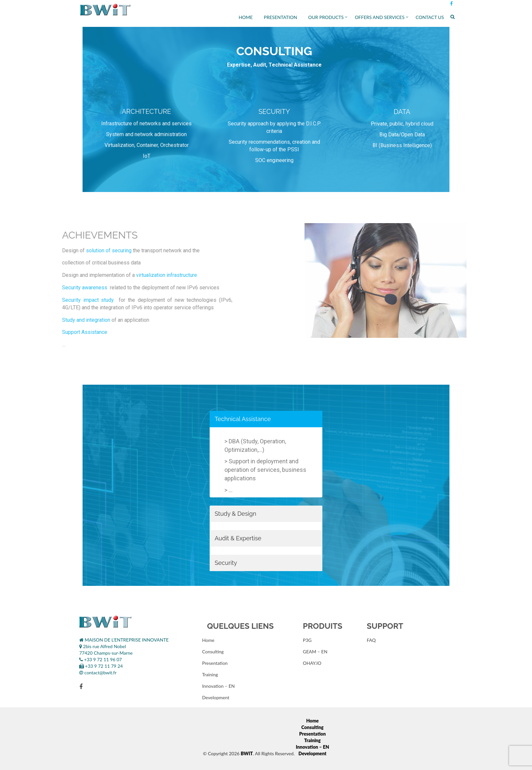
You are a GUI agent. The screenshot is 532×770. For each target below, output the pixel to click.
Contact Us (430, 17)
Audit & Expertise (238, 538)
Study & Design (235, 514)
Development (216, 697)
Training (210, 674)
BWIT (247, 753)
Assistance (256, 419)
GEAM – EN (315, 652)
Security (226, 563)
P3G (307, 640)
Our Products (326, 17)
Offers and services (380, 17)
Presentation (280, 17)
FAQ (371, 640)
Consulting (213, 652)
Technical (228, 419)
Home (246, 17)
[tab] (266, 419)
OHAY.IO (312, 663)
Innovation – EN (218, 686)
